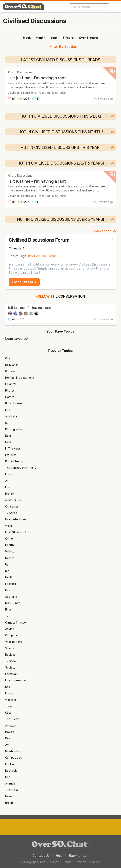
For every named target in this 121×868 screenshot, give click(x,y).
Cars (8, 442)
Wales (9, 526)
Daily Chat (12, 365)
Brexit (9, 803)
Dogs (8, 436)
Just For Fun (13, 500)
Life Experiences (16, 680)
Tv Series (11, 513)
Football (11, 584)
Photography (14, 429)
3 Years (68, 38)
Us (7, 565)
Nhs (8, 687)
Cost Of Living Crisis (18, 532)
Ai (6, 481)
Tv (7, 616)
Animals (10, 784)
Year (54, 38)
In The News (13, 449)
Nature (10, 558)
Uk (7, 423)
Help (59, 856)
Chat (8, 359)
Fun (8, 487)
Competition (13, 758)
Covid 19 (11, 384)
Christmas (12, 507)
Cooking (10, 764)
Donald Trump (14, 461)
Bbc (8, 777)
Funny (9, 693)
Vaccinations (14, 642)
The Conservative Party (21, 468)
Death (9, 738)
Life (8, 410)
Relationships (14, 751)
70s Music (12, 790)
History (10, 494)
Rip (7, 571)
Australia (11, 417)
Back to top (103, 231)
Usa (8, 590)
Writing (10, 552)
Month (41, 38)
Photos (10, 391)
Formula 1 (11, 674)
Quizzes (10, 371)
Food (8, 474)
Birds (8, 610)
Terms (67, 862)
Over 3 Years (88, 38)
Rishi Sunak (13, 603)
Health (10, 545)
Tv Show (11, 661)
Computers (13, 635)
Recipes (10, 655)
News (9, 796)
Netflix (10, 577)
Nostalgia (11, 771)
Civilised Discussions (35, 21)
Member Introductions (20, 378)
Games (10, 397)
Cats (8, 713)
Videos (10, 648)
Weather (11, 700)
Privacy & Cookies (88, 862)
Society (10, 668)
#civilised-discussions (42, 256)
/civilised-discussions (22, 93)
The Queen (12, 719)
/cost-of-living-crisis (52, 93)
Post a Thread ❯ (24, 282)
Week (27, 38)
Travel (9, 706)
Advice (10, 629)
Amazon (11, 726)
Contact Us (41, 856)
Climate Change (16, 623)
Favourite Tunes (16, 519)
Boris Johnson (14, 403)
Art (7, 745)
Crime (9, 539)
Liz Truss (11, 455)
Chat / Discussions (20, 72)
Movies (10, 732)
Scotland (11, 597)
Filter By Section (63, 47)
